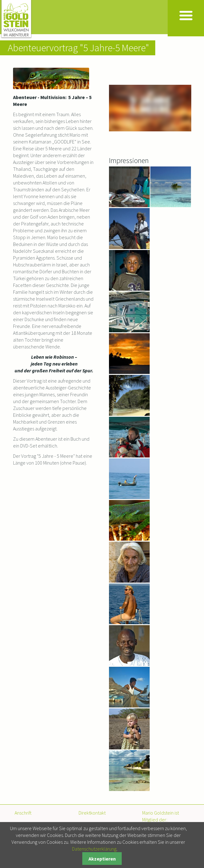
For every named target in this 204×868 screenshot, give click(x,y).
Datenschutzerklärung (94, 849)
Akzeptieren (102, 859)
